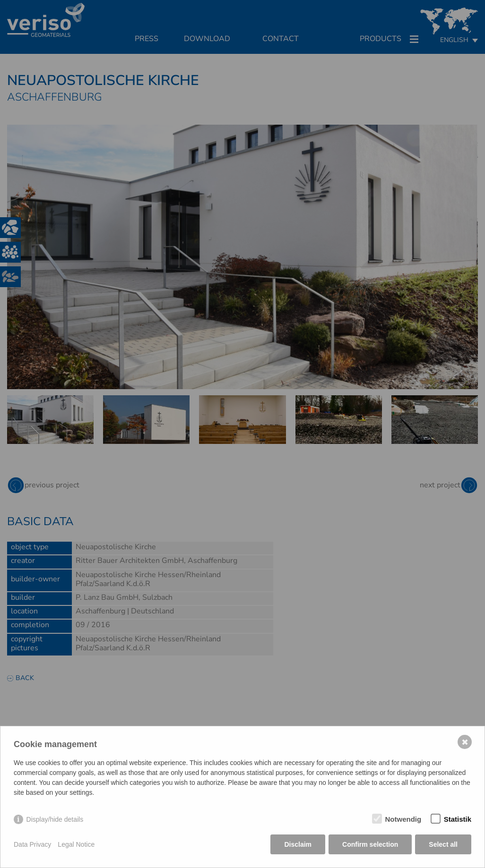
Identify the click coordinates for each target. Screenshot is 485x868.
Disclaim (298, 844)
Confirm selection (370, 844)
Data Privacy (32, 844)
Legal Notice (76, 844)
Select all (443, 844)
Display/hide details (55, 819)
